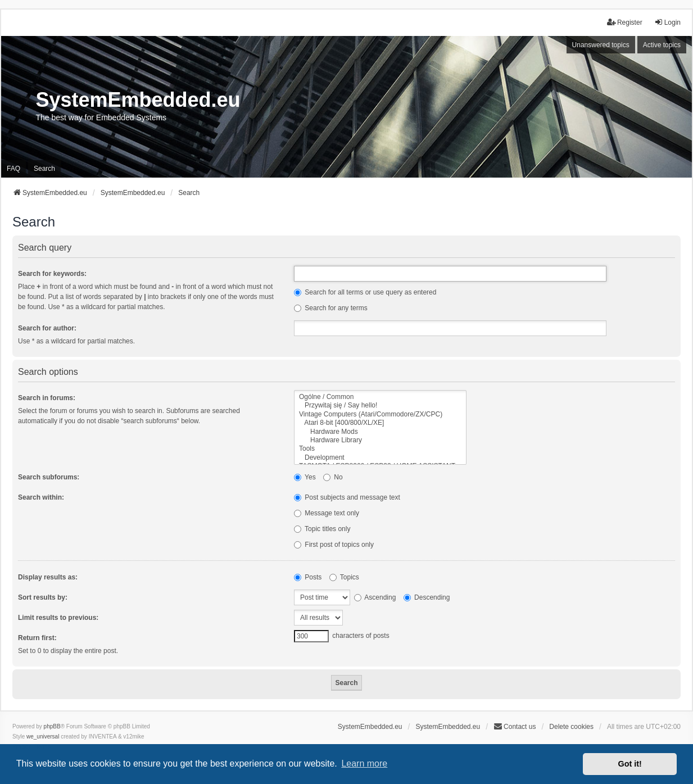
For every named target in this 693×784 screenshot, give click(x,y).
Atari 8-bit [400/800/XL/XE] (380, 423)
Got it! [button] (630, 764)
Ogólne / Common (380, 397)
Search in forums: (47, 398)
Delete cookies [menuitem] (571, 727)
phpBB (52, 726)
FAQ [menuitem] (13, 169)
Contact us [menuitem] (515, 726)
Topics (344, 577)
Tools (380, 449)
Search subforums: (49, 477)
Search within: (41, 497)
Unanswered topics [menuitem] (601, 45)
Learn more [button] (364, 763)
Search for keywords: (52, 274)
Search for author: (47, 328)
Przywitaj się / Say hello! (380, 405)
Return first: (37, 638)
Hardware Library (380, 440)
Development (380, 458)
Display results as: (48, 577)
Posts (308, 577)
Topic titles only (322, 529)
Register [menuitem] (625, 22)
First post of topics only (334, 545)
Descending (427, 597)
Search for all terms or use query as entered (365, 292)
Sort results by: (43, 597)
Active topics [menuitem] (662, 45)
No (333, 477)
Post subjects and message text (347, 497)
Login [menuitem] (667, 22)
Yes (305, 477)
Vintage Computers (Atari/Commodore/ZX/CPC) (380, 414)
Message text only (327, 513)
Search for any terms (331, 308)
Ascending (375, 597)
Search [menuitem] (44, 169)
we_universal (43, 737)
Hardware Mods (380, 432)
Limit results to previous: (58, 618)
